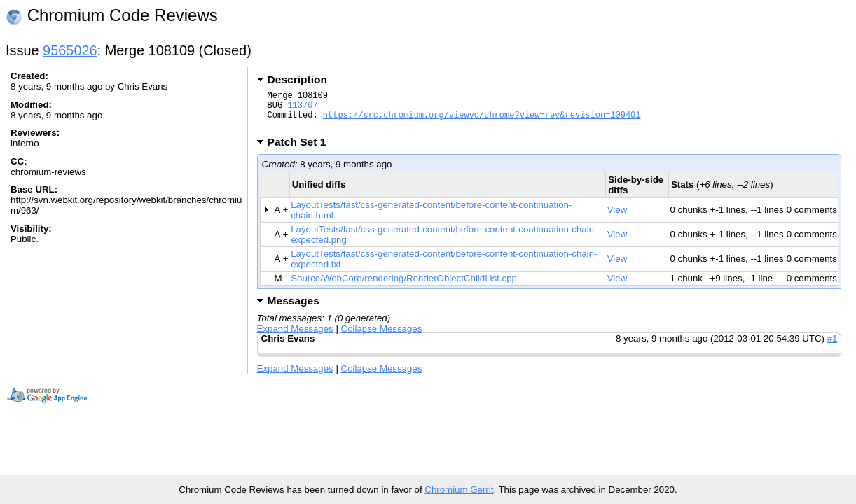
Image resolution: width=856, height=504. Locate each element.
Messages (294, 309)
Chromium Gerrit (459, 490)
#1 (833, 347)
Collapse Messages (382, 337)
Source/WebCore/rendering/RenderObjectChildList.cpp (404, 287)
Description (297, 79)
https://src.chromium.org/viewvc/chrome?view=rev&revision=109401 (482, 121)
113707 (302, 109)
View (617, 218)
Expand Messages (295, 337)
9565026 (70, 50)
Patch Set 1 (302, 150)
